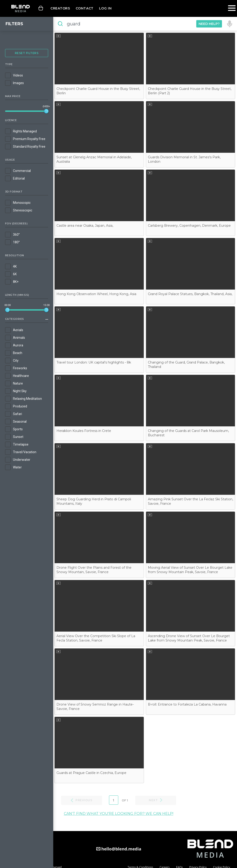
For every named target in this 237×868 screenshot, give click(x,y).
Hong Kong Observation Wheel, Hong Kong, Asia (96, 294)
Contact (85, 8)
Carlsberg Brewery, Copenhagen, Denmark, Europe (189, 226)
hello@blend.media (121, 849)
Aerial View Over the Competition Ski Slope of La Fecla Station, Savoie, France (96, 638)
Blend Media (20, 8)
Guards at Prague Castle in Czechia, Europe (91, 773)
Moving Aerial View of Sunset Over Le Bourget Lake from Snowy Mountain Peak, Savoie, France (190, 570)
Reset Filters (27, 53)
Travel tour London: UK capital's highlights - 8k (94, 362)
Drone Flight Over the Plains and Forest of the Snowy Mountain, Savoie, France (94, 570)
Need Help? (209, 24)
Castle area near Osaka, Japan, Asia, (85, 226)
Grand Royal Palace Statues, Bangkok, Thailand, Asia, (190, 294)
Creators (60, 8)
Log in (105, 8)
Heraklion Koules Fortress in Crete (84, 431)
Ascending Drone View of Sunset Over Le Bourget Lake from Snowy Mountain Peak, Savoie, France (189, 638)
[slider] (46, 111)
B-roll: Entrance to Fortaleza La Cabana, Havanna (187, 704)
